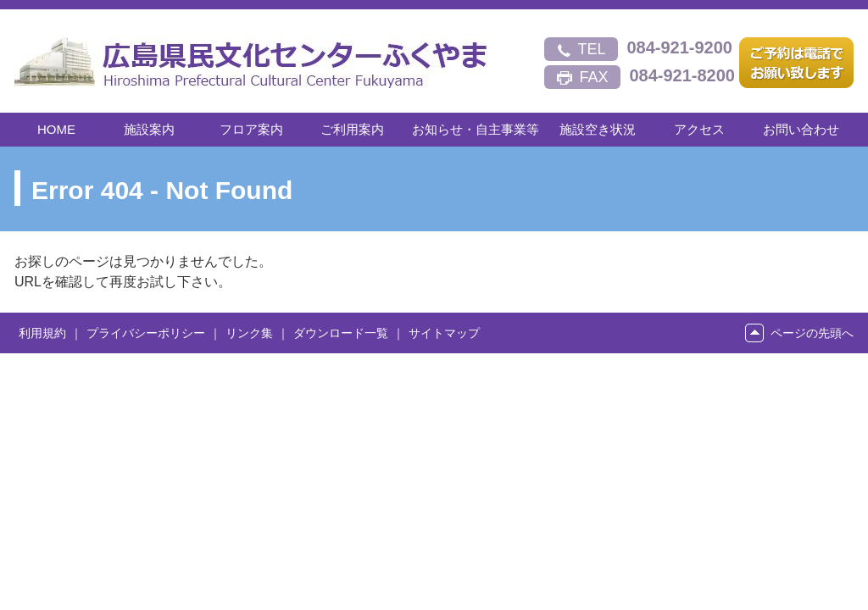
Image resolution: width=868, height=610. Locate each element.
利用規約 (42, 333)
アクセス (699, 129)
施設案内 (149, 129)
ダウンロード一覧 (341, 333)
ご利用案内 (352, 129)
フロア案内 (251, 129)
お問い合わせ (801, 129)
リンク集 (249, 333)
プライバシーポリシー (146, 333)
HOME (56, 129)
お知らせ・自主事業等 (476, 129)
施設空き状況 (598, 129)
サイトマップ (444, 333)
